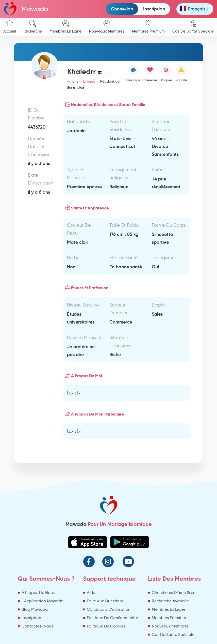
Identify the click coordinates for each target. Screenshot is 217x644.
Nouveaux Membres (107, 27)
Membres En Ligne (65, 27)
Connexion (122, 9)
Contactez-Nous (37, 626)
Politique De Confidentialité (112, 618)
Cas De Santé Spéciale (173, 634)
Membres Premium (148, 27)
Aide (91, 593)
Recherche (33, 27)
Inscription (154, 9)
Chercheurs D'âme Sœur (174, 593)
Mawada (26, 9)
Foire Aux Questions (105, 601)
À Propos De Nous (38, 593)
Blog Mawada (35, 609)
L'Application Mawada (43, 601)
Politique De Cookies (106, 626)
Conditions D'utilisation (109, 609)
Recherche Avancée (170, 601)
